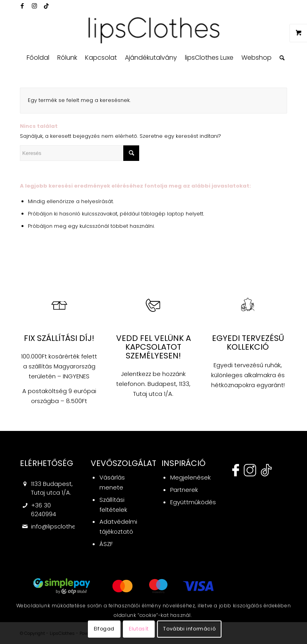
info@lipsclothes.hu (59, 526)
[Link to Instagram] (34, 6)
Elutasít (139, 629)
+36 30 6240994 (44, 510)
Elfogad (104, 629)
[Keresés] (280, 58)
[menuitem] (38, 58)
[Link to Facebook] (22, 6)
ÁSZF (106, 544)
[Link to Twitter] (46, 6)
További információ (189, 629)
